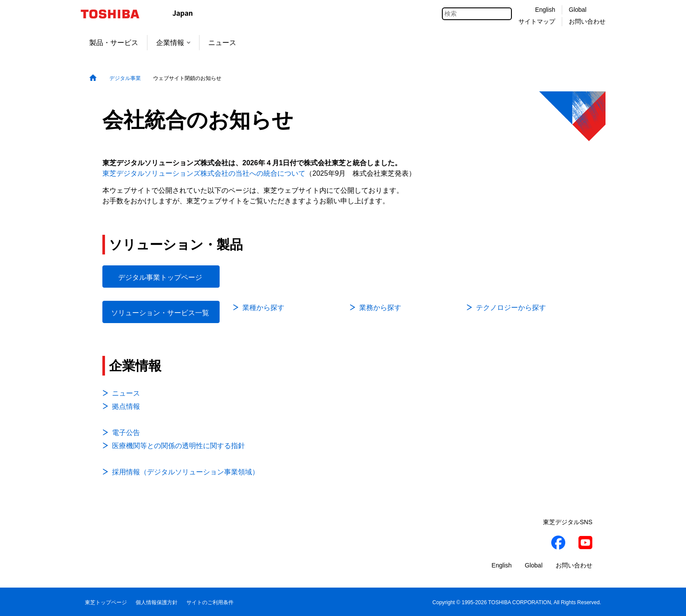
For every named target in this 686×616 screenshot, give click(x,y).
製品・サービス (114, 43)
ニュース (222, 43)
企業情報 (173, 43)
